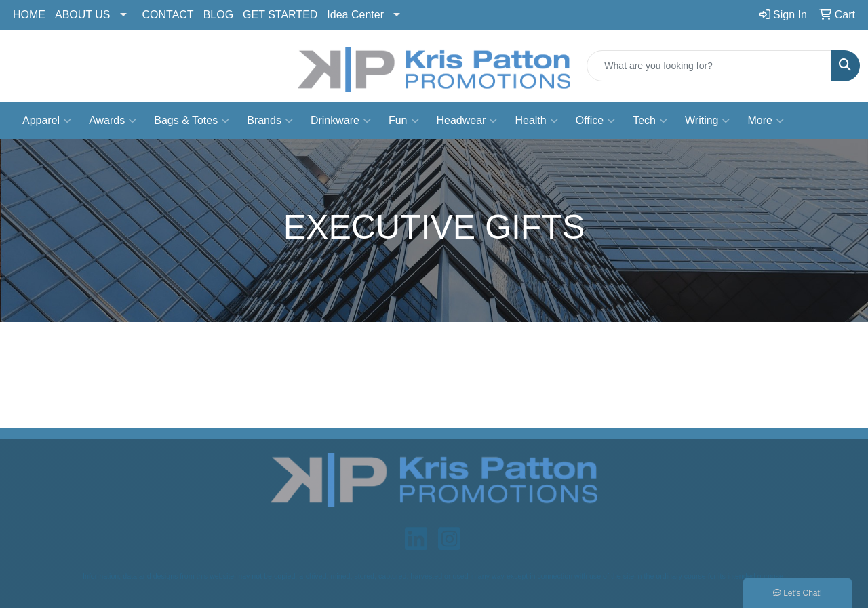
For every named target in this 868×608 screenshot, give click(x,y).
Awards (113, 121)
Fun (404, 121)
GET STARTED (280, 15)
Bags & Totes (192, 121)
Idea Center (355, 15)
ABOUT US (83, 15)
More (765, 121)
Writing (708, 121)
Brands (270, 121)
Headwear (467, 121)
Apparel (47, 121)
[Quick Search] (709, 66)
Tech (650, 121)
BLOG (218, 15)
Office (596, 121)
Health (536, 121)
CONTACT (168, 15)
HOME (29, 15)
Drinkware (341, 121)
